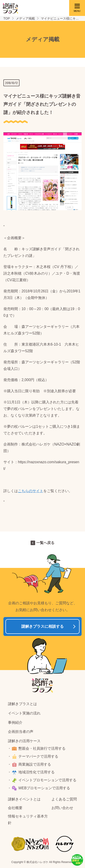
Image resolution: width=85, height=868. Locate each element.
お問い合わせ (62, 808)
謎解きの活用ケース (24, 741)
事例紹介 (15, 722)
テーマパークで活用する (38, 756)
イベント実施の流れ (24, 713)
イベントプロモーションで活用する (47, 780)
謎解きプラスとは (22, 704)
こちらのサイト (31, 491)
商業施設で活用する (35, 764)
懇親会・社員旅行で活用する (42, 748)
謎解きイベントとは (24, 799)
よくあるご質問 (64, 799)
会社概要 (15, 808)
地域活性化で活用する (36, 772)
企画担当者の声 (21, 732)
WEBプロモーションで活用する (44, 788)
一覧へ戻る (45, 543)
